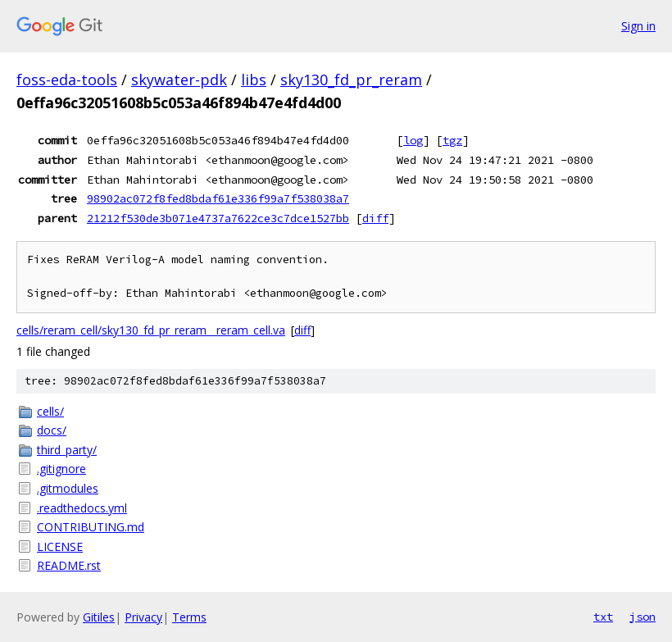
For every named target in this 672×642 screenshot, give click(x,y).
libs (254, 80)
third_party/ (67, 450)
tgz (452, 140)
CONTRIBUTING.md (91, 527)
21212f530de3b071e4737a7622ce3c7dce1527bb (218, 218)
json (642, 617)
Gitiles (99, 617)
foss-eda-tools (67, 80)
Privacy (143, 617)
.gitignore (61, 469)
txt (603, 617)
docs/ (52, 430)
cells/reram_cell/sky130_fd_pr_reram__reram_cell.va (151, 330)
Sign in (638, 26)
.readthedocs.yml (82, 508)
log (413, 140)
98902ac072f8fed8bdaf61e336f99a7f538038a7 (218, 198)
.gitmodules (68, 488)
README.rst (69, 565)
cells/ (50, 411)
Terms (189, 617)
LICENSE (60, 546)
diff (375, 218)
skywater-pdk (179, 80)
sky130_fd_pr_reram (351, 80)
